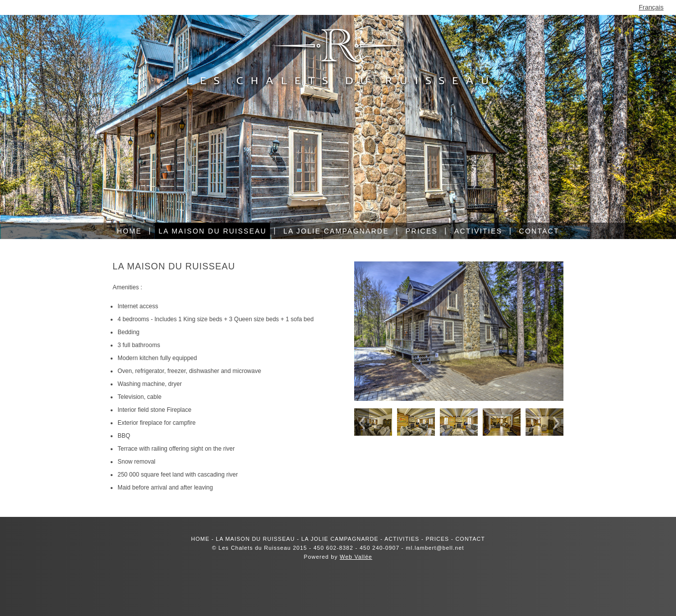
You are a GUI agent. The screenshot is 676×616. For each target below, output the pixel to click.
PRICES (437, 539)
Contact (539, 231)
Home (130, 231)
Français (651, 7)
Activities (478, 231)
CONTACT (470, 539)
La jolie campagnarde (336, 231)
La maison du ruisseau (212, 231)
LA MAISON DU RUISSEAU (255, 539)
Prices (421, 231)
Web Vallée (356, 557)
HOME (201, 539)
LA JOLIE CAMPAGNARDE (340, 539)
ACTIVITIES (402, 539)
